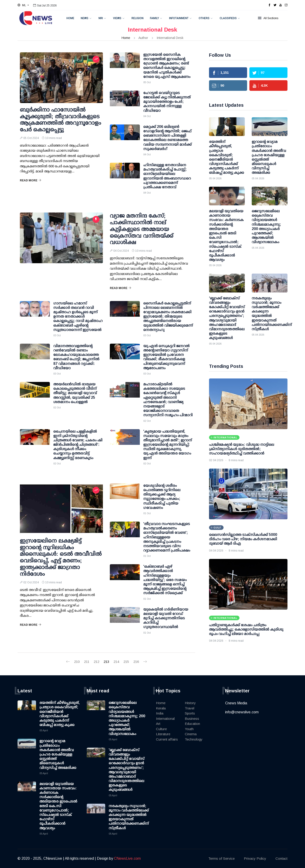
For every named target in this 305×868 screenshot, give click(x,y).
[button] (23, 5)
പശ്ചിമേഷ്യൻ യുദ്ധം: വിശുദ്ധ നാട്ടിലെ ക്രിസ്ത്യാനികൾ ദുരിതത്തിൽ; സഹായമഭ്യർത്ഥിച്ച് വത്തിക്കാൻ (242, 449)
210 (77, 662)
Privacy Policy (255, 858)
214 (116, 662)
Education (192, 724)
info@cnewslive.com (242, 712)
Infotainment (179, 18)
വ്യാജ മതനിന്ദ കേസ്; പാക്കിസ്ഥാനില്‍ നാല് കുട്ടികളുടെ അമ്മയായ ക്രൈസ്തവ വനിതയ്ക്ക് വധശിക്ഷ (142, 229)
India (160, 713)
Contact (281, 858)
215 (126, 662)
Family (154, 18)
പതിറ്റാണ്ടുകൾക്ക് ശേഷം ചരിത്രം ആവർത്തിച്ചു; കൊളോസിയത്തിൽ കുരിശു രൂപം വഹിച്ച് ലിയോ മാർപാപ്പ (246, 629)
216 (136, 662)
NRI (101, 18)
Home (70, 18)
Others (204, 18)
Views (117, 18)
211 (87, 662)
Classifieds (228, 18)
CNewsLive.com (127, 858)
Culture (161, 729)
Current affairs (167, 739)
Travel (190, 708)
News (85, 18)
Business (192, 719)
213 (106, 662)
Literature (163, 734)
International (165, 719)
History (190, 703)
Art (158, 724)
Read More (31, 180)
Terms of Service (221, 858)
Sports (190, 713)
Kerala (161, 708)
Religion (138, 18)
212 (96, 662)
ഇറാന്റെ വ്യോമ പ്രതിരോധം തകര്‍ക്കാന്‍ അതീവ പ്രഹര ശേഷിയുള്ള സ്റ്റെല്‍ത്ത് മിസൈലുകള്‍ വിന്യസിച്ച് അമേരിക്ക (58, 754)
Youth (189, 729)
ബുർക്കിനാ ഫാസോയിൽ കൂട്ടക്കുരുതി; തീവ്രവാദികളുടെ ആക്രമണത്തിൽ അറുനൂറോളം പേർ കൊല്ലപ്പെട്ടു (60, 120)
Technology (194, 739)
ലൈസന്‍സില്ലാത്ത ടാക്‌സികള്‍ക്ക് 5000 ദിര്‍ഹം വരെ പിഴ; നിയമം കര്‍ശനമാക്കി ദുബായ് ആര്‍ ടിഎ (243, 539)
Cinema (191, 734)
